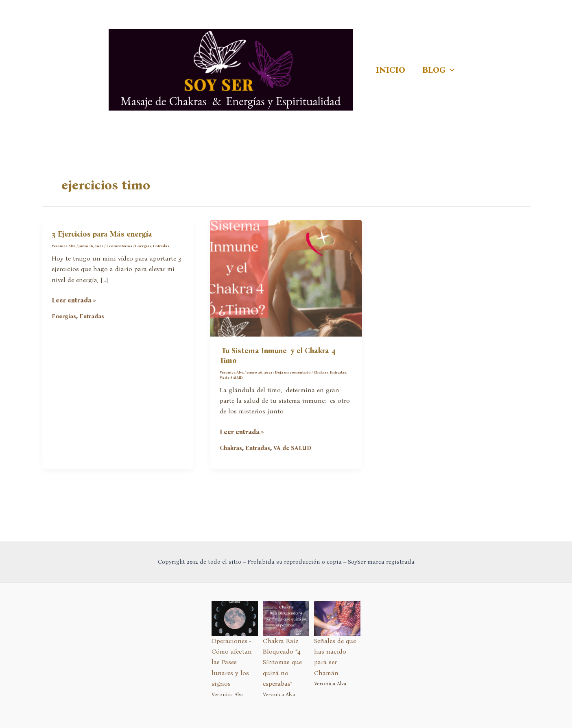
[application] (450, 70)
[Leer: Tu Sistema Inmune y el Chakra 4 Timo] (286, 277)
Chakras (321, 372)
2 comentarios (119, 246)
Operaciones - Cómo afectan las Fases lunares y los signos (232, 662)
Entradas (161, 246)
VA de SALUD (231, 378)
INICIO (391, 70)
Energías (143, 246)
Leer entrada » (74, 300)
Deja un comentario (293, 372)
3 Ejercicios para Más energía (102, 234)
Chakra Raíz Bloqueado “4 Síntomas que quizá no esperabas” (282, 662)
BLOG (439, 70)
